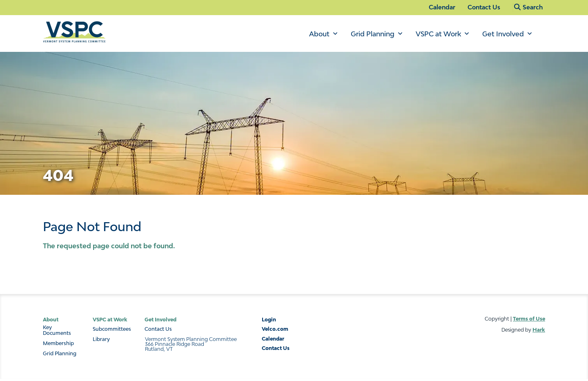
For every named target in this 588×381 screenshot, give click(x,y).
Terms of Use (529, 319)
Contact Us (484, 7)
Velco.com (275, 329)
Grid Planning (373, 34)
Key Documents (57, 330)
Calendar (442, 7)
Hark (539, 330)
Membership (58, 343)
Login (269, 320)
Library (101, 339)
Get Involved (503, 34)
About (319, 34)
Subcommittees (112, 329)
